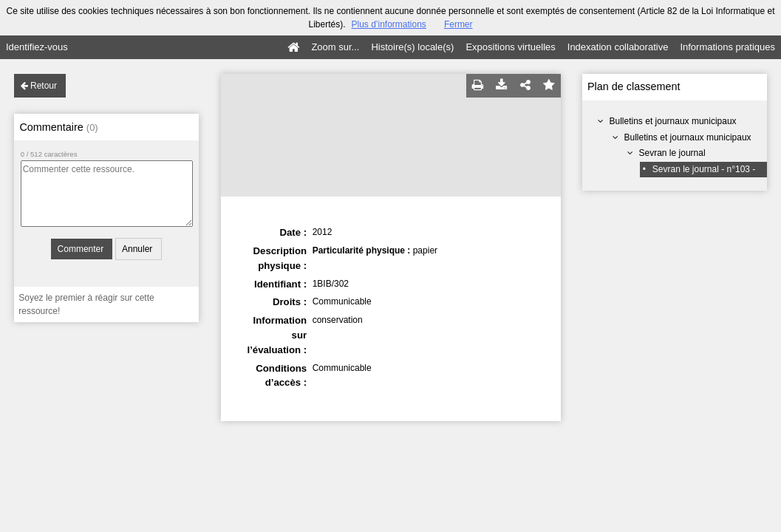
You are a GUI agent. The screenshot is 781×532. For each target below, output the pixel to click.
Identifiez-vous (37, 47)
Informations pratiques (727, 47)
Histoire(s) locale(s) (412, 47)
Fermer (458, 24)
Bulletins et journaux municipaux (673, 121)
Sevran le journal (672, 153)
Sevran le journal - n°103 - (704, 169)
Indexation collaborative (618, 47)
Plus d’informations (388, 24)
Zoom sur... (335, 47)
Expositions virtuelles (510, 47)
